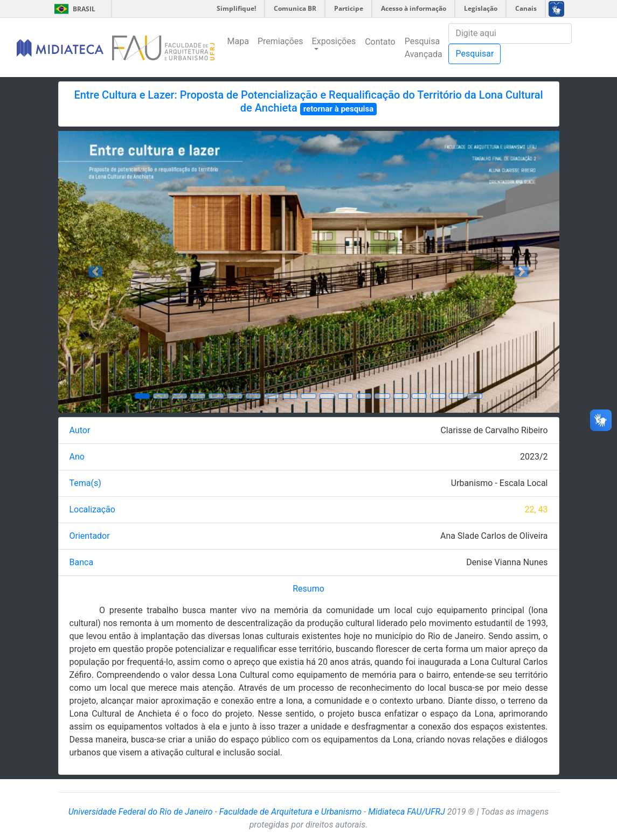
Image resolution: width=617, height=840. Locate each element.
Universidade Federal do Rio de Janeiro (141, 812)
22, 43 (536, 509)
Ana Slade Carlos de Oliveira (494, 536)
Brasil (73, 9)
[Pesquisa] (510, 33)
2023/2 (534, 457)
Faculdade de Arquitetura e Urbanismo (290, 812)
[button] (96, 272)
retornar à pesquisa (339, 109)
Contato (380, 42)
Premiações (280, 41)
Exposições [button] (334, 41)
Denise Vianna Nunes (507, 562)
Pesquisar (474, 54)
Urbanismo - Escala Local (500, 483)
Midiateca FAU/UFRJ (407, 812)
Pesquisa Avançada (424, 48)
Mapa (238, 41)
